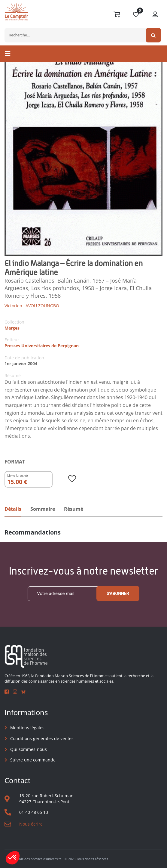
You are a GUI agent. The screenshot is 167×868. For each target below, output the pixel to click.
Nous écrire (31, 824)
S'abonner (118, 594)
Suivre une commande (33, 760)
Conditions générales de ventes (42, 738)
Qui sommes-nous (29, 749)
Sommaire (43, 509)
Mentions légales (27, 728)
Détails (13, 509)
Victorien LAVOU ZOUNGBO (32, 306)
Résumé (74, 509)
